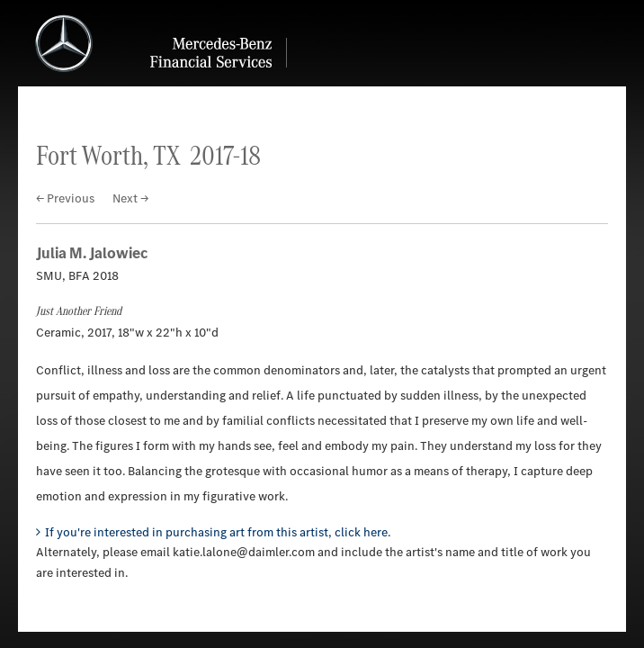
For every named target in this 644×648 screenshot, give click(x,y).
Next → (130, 198)
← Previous (65, 198)
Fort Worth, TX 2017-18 (148, 155)
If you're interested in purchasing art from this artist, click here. (218, 532)
